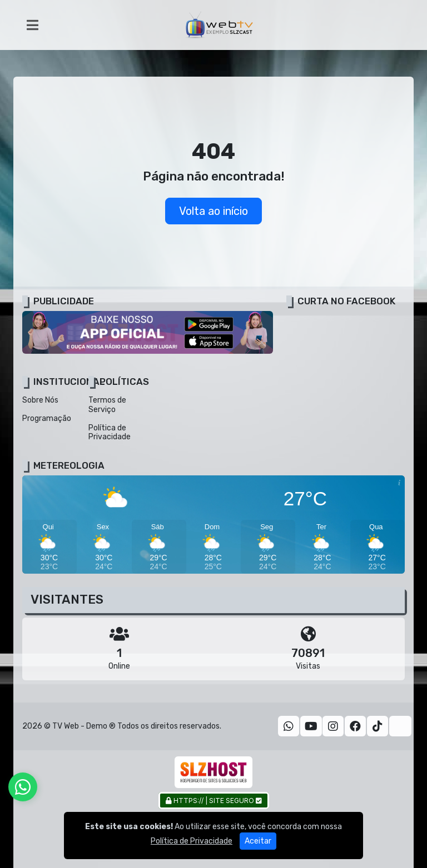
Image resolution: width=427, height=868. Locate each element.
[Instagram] (333, 726)
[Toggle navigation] (33, 25)
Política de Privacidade (110, 433)
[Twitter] (400, 726)
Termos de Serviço (107, 405)
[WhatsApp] (289, 726)
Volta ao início (213, 211)
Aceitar (258, 847)
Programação (47, 418)
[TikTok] (378, 726)
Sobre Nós (40, 400)
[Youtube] (311, 726)
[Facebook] (355, 726)
